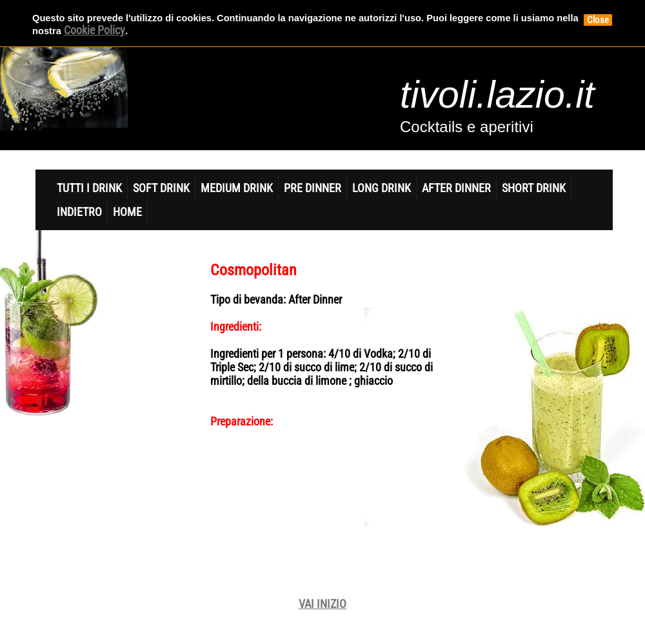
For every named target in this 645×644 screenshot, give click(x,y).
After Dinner (456, 188)
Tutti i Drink (89, 188)
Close (598, 20)
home (127, 212)
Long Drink (382, 188)
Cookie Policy (94, 30)
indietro (79, 212)
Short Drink (534, 188)
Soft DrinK (161, 188)
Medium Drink (237, 188)
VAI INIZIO (322, 604)
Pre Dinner (313, 188)
